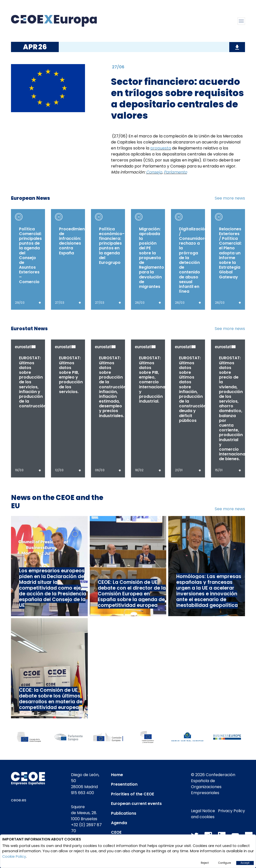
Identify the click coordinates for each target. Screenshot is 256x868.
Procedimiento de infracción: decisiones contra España (74, 241)
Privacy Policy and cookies (218, 814)
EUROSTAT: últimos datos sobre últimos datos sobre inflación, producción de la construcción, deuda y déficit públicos (193, 389)
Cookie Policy (14, 856)
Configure (225, 863)
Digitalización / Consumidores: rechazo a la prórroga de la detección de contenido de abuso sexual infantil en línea (195, 260)
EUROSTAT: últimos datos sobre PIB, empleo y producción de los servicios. (71, 375)
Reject (205, 863)
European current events (136, 804)
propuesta (161, 148)
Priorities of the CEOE (132, 794)
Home (117, 775)
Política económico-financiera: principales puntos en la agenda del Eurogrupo (112, 246)
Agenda (119, 823)
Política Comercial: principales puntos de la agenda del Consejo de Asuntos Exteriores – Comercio (30, 255)
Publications (124, 813)
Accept (245, 863)
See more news (230, 198)
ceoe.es (19, 800)
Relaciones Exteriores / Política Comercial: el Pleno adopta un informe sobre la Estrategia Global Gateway (230, 253)
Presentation (124, 784)
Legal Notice (203, 811)
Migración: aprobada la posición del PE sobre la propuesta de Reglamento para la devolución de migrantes (151, 258)
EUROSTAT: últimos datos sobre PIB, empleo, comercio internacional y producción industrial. (153, 380)
